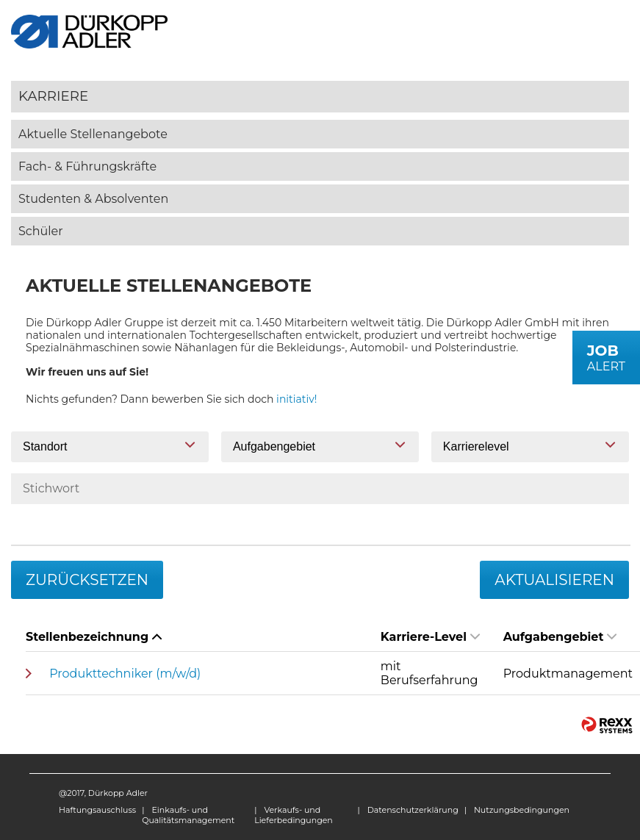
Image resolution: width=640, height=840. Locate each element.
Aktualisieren (554, 580)
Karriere (53, 96)
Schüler (41, 231)
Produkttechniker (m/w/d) (125, 674)
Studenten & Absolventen (93, 199)
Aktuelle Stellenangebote (93, 134)
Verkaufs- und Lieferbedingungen (294, 815)
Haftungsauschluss (97, 810)
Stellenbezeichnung (94, 637)
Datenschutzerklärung (413, 810)
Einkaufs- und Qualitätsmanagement (188, 815)
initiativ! (296, 399)
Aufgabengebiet (560, 637)
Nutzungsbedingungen (522, 810)
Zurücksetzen (87, 580)
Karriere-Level (430, 637)
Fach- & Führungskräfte (87, 166)
